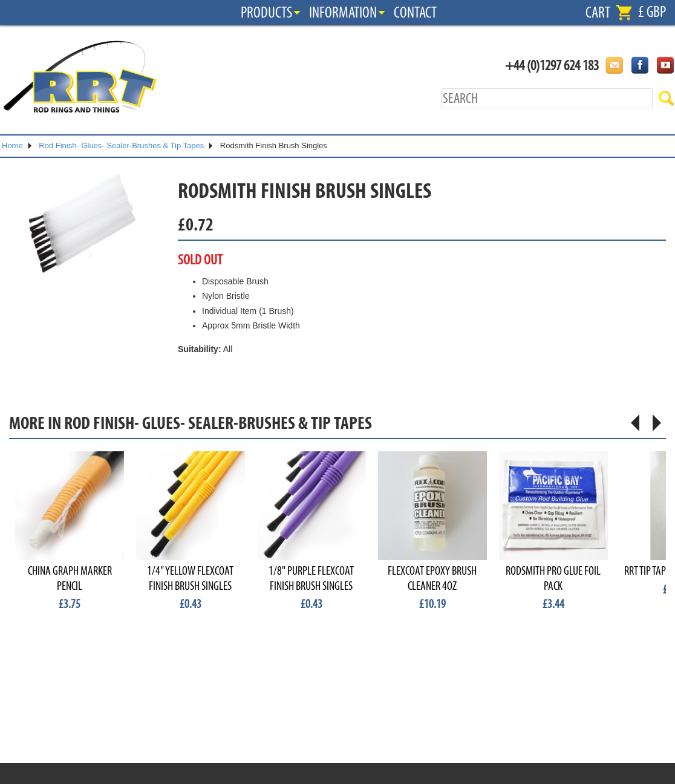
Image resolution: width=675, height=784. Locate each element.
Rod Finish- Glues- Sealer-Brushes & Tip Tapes (121, 145)
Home (12, 145)
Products (266, 13)
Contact (415, 13)
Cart (598, 13)
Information (343, 13)
